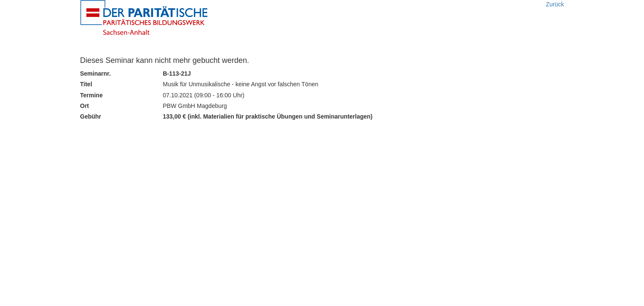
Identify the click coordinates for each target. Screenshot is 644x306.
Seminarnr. (96, 74)
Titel (86, 84)
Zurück (555, 4)
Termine (91, 95)
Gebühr (91, 116)
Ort (85, 106)
